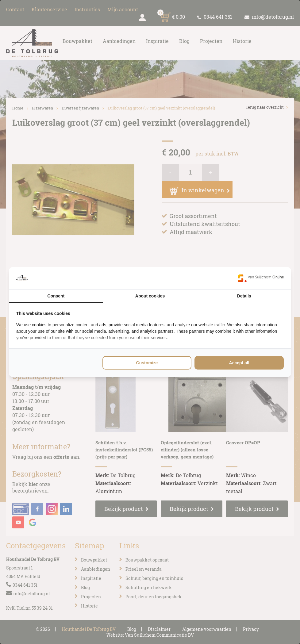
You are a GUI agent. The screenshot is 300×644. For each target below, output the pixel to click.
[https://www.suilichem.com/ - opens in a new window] (261, 278)
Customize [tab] (147, 363)
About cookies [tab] (150, 296)
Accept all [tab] (239, 363)
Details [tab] (244, 296)
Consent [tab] (56, 296)
